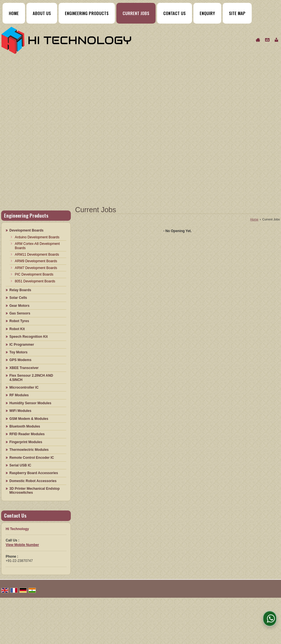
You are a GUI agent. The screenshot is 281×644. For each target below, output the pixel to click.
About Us (42, 13)
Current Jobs (136, 13)
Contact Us (174, 13)
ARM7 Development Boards (36, 268)
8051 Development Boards (35, 281)
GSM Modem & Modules (29, 419)
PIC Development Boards (34, 274)
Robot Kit (17, 329)
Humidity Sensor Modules (30, 403)
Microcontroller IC (24, 387)
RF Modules (19, 395)
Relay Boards (20, 290)
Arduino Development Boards (37, 237)
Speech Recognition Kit (29, 337)
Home (14, 13)
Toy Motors (18, 352)
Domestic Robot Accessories (33, 481)
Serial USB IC (20, 465)
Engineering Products (87, 13)
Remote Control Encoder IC (32, 458)
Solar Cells (18, 298)
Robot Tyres (19, 321)
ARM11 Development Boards (37, 255)
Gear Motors (19, 306)
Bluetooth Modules (25, 426)
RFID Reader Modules (27, 434)
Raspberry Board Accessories (34, 473)
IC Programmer (22, 345)
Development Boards (26, 230)
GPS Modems (20, 360)
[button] (22, 545)
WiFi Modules (20, 411)
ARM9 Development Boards (36, 261)
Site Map (237, 13)
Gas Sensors (20, 313)
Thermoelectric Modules (29, 450)
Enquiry (207, 13)
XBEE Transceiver (24, 368)
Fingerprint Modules (26, 442)
